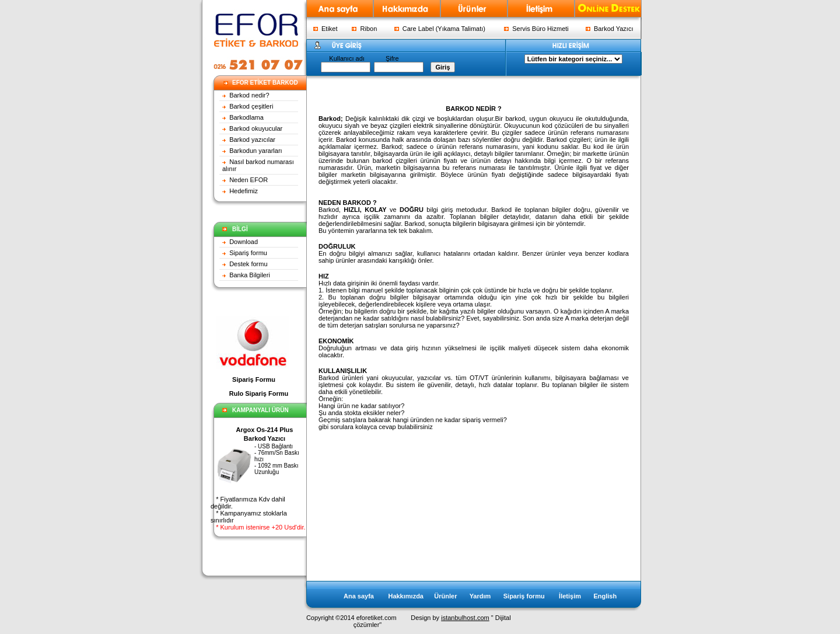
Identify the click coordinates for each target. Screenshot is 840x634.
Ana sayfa (360, 596)
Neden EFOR (249, 180)
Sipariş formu (248, 253)
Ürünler (445, 596)
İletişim (570, 596)
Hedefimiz (244, 191)
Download (244, 242)
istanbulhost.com (465, 618)
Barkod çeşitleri (251, 106)
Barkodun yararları (256, 151)
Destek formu (248, 264)
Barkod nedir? (249, 95)
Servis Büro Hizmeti (536, 29)
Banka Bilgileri (250, 275)
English (605, 596)
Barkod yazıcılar (252, 140)
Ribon (364, 29)
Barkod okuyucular (255, 128)
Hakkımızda (406, 596)
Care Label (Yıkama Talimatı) (440, 29)
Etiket (325, 29)
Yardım (480, 596)
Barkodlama (246, 117)
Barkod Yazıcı (610, 29)
